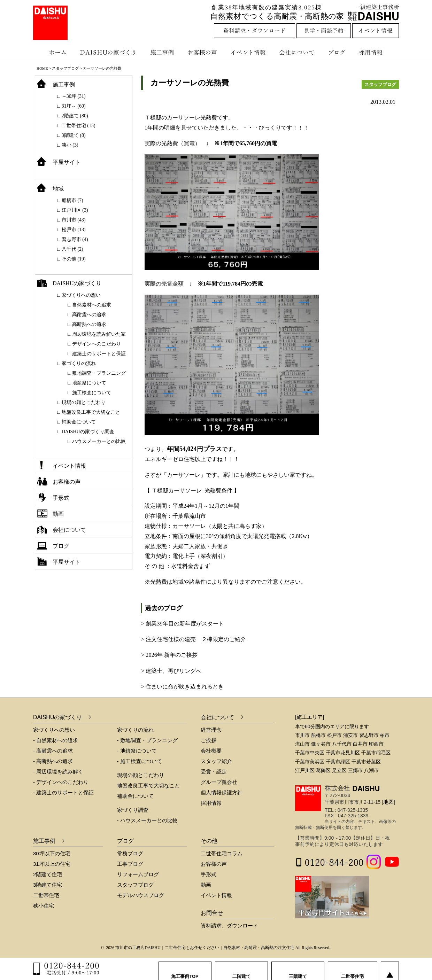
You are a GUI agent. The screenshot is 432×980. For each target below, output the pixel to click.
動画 (58, 514)
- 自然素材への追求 (56, 740)
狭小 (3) (70, 145)
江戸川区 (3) (75, 210)
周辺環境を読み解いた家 (99, 334)
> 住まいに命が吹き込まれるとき (182, 687)
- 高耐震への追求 (53, 751)
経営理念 (211, 730)
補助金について (79, 422)
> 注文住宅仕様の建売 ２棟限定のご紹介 (194, 639)
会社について (296, 52)
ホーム (54, 52)
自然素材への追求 (92, 305)
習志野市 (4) (75, 239)
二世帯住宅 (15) (79, 126)
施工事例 (163, 52)
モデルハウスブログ (141, 895)
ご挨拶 (209, 740)
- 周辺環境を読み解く (58, 772)
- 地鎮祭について (137, 751)
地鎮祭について (89, 383)
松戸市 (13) (74, 230)
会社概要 (211, 751)
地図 (388, 802)
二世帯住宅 (46, 895)
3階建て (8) (74, 135)
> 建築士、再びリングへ (171, 671)
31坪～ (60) (74, 106)
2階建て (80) (75, 116)
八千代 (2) (72, 249)
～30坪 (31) (74, 96)
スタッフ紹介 (216, 761)
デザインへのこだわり (97, 344)
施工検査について (92, 393)
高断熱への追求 (89, 324)
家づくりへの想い (81, 295)
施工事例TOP (185, 969)
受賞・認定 (214, 772)
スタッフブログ (65, 68)
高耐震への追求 (89, 315)
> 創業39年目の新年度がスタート (183, 624)
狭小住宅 (44, 906)
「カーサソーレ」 (184, 475)
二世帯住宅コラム (222, 853)
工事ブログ (130, 864)
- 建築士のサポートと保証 (63, 792)
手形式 (61, 498)
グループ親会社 (219, 782)
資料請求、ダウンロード (229, 925)
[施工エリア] (310, 717)
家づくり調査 (133, 810)
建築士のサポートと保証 (99, 354)
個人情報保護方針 (222, 792)
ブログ (338, 52)
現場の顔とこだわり (84, 402)
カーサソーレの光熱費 (190, 83)
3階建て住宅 (48, 885)
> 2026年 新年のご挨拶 (169, 655)
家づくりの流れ (79, 363)
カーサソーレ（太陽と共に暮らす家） (220, 526)
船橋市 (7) (72, 200)
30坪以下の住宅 (52, 853)
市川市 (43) (74, 220)
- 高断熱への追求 (53, 761)
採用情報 (376, 52)
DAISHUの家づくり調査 (88, 432)
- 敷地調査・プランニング (147, 740)
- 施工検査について (140, 761)
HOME (42, 68)
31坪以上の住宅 (52, 864)
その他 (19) (74, 259)
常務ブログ (130, 853)
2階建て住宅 (48, 874)
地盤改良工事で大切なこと (91, 412)
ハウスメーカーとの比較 (99, 441)
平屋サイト (67, 162)
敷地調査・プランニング (99, 373)
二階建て (241, 969)
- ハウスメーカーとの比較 (147, 820)
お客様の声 (204, 52)
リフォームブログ (138, 874)
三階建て (298, 969)
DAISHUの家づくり (109, 52)
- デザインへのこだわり (61, 782)
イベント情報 (247, 52)
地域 (58, 189)
